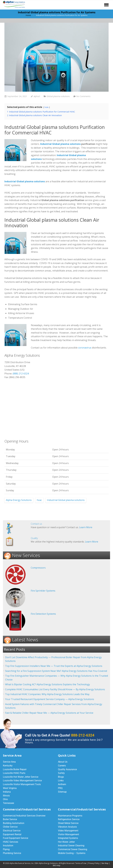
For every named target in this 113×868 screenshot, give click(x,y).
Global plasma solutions (58, 96)
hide (47, 107)
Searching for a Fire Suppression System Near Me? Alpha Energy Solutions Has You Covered (56, 671)
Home (28, 15)
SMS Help (56, 865)
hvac (39, 500)
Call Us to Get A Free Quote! (60, 735)
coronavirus (85, 348)
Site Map (105, 863)
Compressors (38, 568)
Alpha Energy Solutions (19, 500)
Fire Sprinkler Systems (43, 591)
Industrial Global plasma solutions (60, 144)
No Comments (83, 96)
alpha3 (37, 96)
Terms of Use (81, 863)
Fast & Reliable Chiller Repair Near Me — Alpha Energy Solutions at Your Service (49, 713)
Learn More (86, 527)
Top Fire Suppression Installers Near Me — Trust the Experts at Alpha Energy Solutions (54, 666)
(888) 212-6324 (21, 374)
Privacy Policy (94, 863)
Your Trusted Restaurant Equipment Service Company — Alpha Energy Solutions (50, 699)
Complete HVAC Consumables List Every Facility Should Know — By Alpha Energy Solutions (55, 689)
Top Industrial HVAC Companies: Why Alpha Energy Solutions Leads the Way (47, 694)
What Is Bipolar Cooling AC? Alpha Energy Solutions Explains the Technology (48, 684)
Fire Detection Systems (43, 614)
